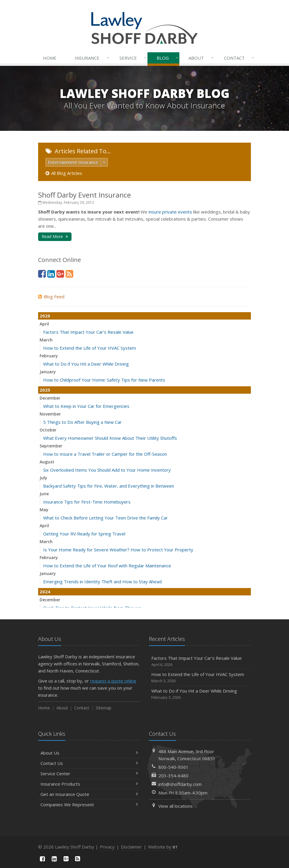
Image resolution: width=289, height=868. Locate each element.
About (200, 58)
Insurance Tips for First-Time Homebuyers (87, 502)
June (44, 494)
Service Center (89, 773)
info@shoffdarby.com (180, 784)
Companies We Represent (89, 805)
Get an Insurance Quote (89, 794)
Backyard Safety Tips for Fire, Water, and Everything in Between (109, 486)
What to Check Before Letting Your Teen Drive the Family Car (105, 518)
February (49, 356)
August (47, 462)
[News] (69, 274)
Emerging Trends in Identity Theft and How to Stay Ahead (102, 582)
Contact (238, 58)
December (50, 398)
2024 (45, 592)
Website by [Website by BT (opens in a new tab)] (163, 847)
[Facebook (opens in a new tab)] (42, 274)
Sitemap (104, 708)
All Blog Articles (64, 173)
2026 (45, 316)
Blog (166, 58)
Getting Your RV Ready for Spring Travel (84, 534)
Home (50, 58)
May (44, 510)
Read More (55, 236)
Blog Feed (51, 297)
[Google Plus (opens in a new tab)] (60, 274)
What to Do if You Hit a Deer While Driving (86, 364)
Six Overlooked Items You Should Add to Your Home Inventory (107, 470)
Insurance (91, 58)
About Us (89, 753)
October (48, 430)
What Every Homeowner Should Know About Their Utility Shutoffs (110, 438)
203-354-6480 (173, 776)
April (44, 324)
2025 (45, 390)
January (48, 372)
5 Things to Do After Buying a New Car (82, 422)
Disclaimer (131, 847)
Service (132, 58)
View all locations (176, 806)
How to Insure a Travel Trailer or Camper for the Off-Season (105, 454)
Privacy (107, 847)
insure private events (170, 212)
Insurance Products (89, 784)
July (43, 478)
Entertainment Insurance (73, 162)
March (46, 340)
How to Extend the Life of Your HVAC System (90, 348)
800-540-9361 (173, 767)
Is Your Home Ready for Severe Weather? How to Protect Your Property (118, 550)
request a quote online (113, 681)
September (51, 446)
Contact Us (89, 763)
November (50, 414)
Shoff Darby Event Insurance (85, 195)
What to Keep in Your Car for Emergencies (86, 406)
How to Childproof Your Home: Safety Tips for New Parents (104, 380)
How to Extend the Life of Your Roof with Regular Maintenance (107, 566)
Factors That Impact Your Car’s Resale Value (88, 332)
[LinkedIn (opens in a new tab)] (51, 274)
